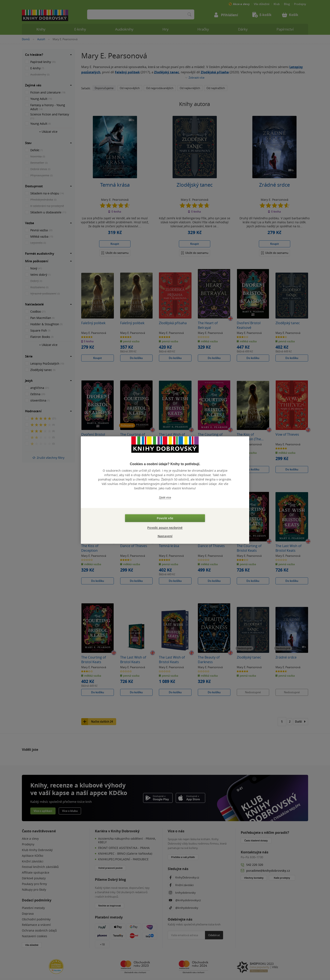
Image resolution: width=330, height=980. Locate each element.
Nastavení (165, 536)
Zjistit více (165, 497)
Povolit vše (165, 518)
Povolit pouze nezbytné (165, 528)
